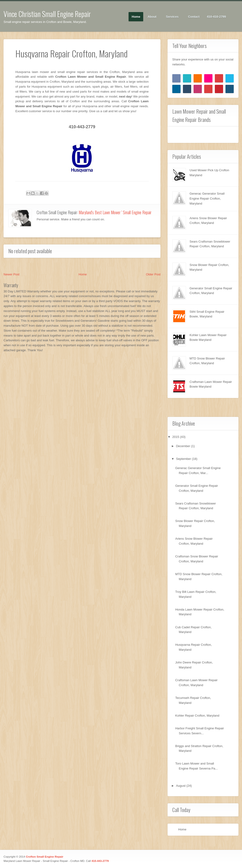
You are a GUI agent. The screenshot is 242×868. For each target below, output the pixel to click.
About (152, 17)
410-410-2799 (216, 17)
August (181, 786)
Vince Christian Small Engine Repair (47, 14)
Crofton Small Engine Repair (44, 857)
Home (136, 17)
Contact (194, 17)
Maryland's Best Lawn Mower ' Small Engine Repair (115, 212)
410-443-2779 (100, 861)
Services (172, 17)
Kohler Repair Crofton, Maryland (197, 716)
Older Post (153, 274)
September (184, 459)
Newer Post (11, 274)
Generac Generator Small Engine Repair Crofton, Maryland (207, 199)
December (184, 446)
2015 (176, 437)
